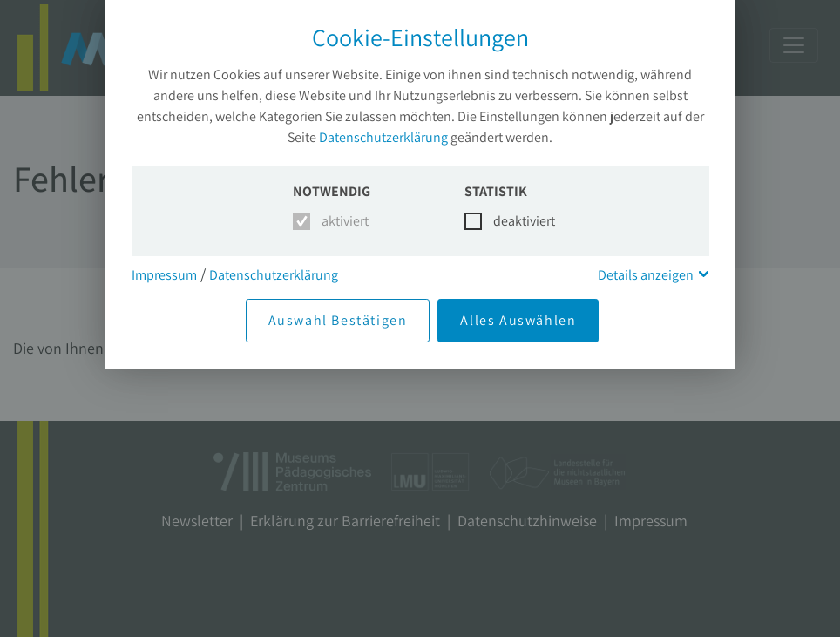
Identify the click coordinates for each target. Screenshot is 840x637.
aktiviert (342, 221)
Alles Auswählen (518, 320)
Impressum (164, 275)
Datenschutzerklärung (383, 137)
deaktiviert (514, 221)
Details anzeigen (646, 275)
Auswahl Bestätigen (338, 320)
